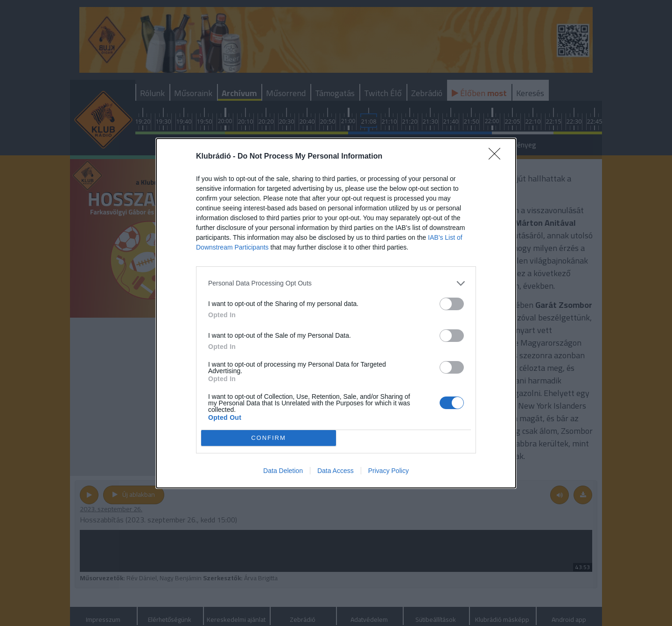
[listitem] (336, 283)
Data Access (336, 471)
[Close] (497, 157)
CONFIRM (269, 438)
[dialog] (336, 313)
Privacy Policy (388, 471)
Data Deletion (283, 471)
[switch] (452, 304)
